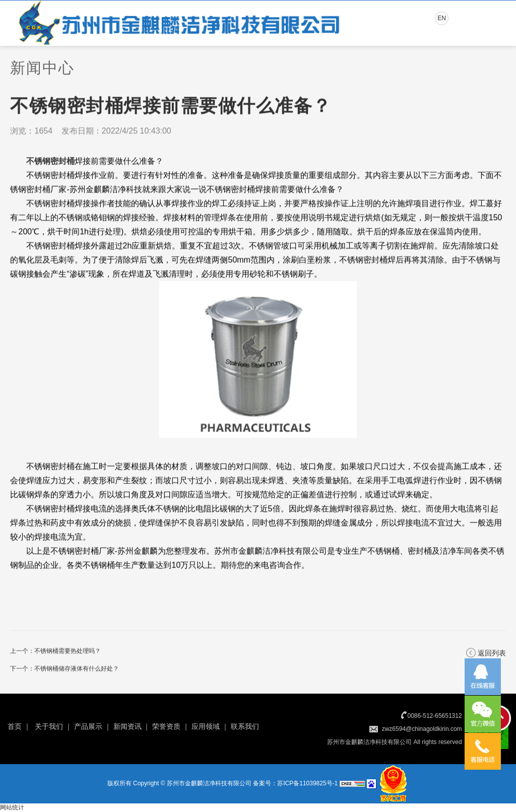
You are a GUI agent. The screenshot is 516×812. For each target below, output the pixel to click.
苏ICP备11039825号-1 (307, 783)
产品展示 (88, 726)
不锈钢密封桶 (50, 162)
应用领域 (206, 726)
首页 (15, 726)
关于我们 (49, 726)
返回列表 (492, 654)
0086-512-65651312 (435, 716)
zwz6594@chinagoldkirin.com (422, 729)
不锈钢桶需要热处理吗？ (68, 652)
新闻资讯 (127, 726)
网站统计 (12, 807)
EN (442, 18)
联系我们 (245, 726)
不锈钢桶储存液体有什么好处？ (77, 669)
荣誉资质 (166, 726)
